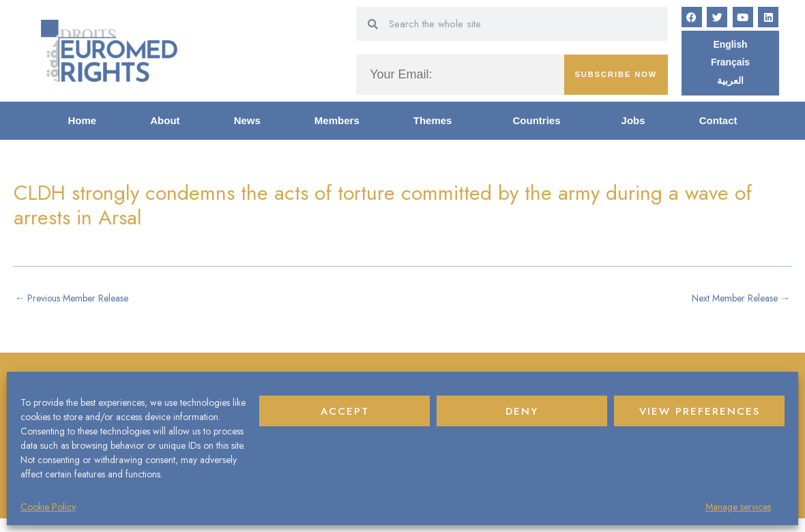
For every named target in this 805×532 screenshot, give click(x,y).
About (165, 123)
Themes (436, 123)
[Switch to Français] (731, 65)
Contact (718, 123)
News (247, 123)
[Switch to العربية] (730, 83)
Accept (345, 411)
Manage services (738, 507)
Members (337, 123)
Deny (522, 411)
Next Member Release (735, 301)
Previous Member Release (79, 301)
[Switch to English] (730, 46)
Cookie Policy (48, 507)
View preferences (700, 411)
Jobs (633, 123)
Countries (540, 123)
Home (83, 123)
